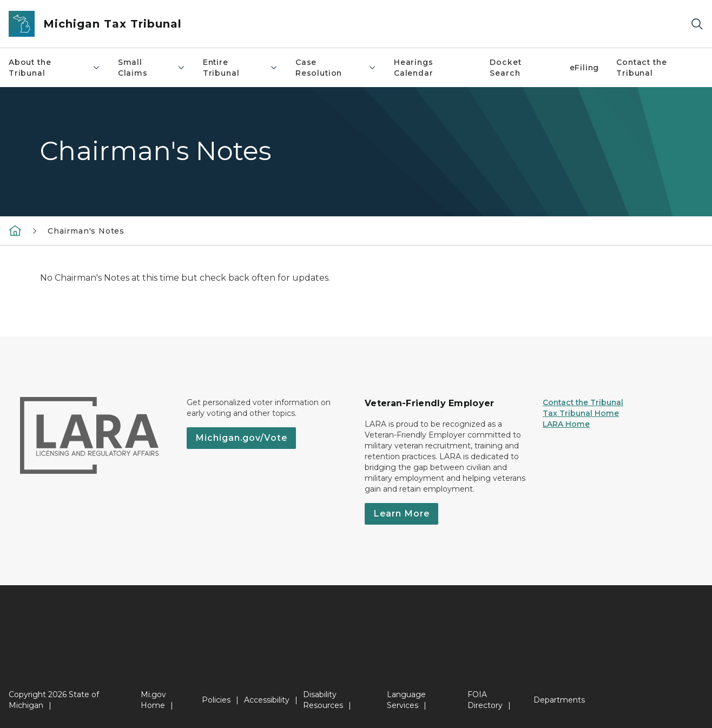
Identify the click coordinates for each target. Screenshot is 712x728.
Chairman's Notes (86, 231)
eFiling (585, 68)
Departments (559, 700)
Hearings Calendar (414, 68)
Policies (216, 700)
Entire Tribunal (240, 68)
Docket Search (505, 68)
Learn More (401, 514)
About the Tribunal (55, 68)
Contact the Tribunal (583, 402)
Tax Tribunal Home (581, 413)
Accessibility (267, 700)
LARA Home (566, 424)
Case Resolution (336, 68)
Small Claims (152, 68)
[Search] (697, 24)
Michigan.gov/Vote (241, 438)
